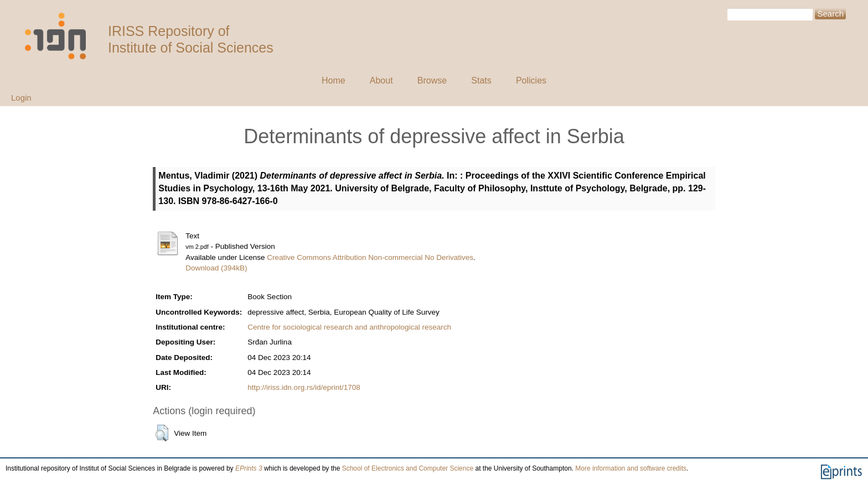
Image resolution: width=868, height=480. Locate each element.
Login (21, 98)
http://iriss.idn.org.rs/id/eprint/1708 (304, 387)
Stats (481, 80)
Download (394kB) (216, 268)
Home (334, 80)
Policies (531, 80)
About (381, 80)
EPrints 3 (249, 468)
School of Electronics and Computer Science (408, 468)
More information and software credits (631, 468)
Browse (432, 80)
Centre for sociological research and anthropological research (349, 327)
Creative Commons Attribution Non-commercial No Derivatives (370, 257)
